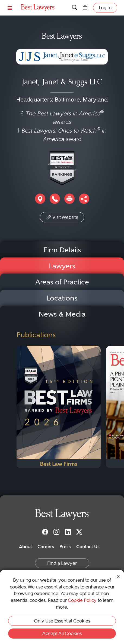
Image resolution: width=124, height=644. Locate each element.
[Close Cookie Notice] (118, 576)
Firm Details (62, 250)
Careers (46, 547)
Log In (105, 8)
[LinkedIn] (68, 532)
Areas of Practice (62, 282)
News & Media (62, 314)
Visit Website (62, 217)
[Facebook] (45, 532)
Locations (62, 298)
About (26, 547)
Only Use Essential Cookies (62, 621)
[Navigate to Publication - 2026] (59, 407)
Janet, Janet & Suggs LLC (62, 83)
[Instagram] (56, 532)
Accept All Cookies (62, 633)
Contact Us (88, 547)
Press (65, 547)
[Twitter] (79, 532)
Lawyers (62, 266)
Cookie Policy (82, 600)
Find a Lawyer (62, 563)
